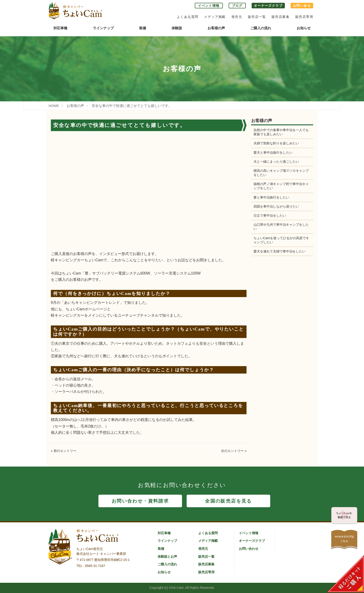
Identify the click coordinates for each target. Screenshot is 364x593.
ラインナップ (103, 28)
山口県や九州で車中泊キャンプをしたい (279, 227)
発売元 (237, 17)
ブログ (237, 6)
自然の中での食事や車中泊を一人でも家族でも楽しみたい (279, 132)
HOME (54, 106)
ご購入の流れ (261, 28)
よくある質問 (188, 17)
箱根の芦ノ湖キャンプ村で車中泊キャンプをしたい (279, 186)
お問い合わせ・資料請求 (140, 501)
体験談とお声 (167, 557)
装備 (143, 28)
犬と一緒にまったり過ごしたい (276, 162)
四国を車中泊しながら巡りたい (276, 206)
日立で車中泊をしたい (270, 215)
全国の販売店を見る (228, 501)
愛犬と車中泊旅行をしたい (273, 152)
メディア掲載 (215, 17)
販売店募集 (281, 17)
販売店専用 (304, 17)
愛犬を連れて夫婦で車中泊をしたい (279, 251)
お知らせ (304, 28)
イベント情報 (209, 6)
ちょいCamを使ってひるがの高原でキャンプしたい (280, 240)
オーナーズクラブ (268, 6)
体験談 (177, 28)
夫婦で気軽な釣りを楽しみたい (276, 143)
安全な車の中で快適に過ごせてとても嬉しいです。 (132, 106)
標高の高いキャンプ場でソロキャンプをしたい (279, 173)
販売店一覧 (257, 17)
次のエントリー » (234, 451)
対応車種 (60, 28)
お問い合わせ (249, 549)
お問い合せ (302, 6)
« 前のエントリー (64, 451)
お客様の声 (216, 28)
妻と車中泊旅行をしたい (271, 197)
